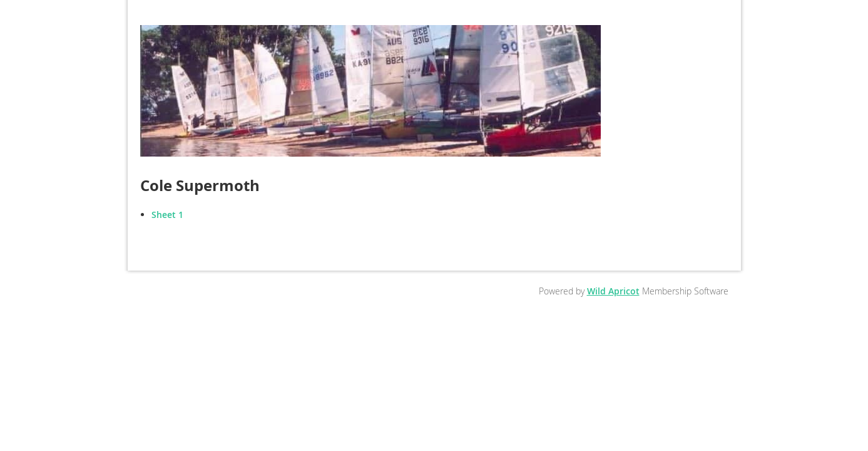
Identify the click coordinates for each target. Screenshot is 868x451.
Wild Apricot (613, 291)
